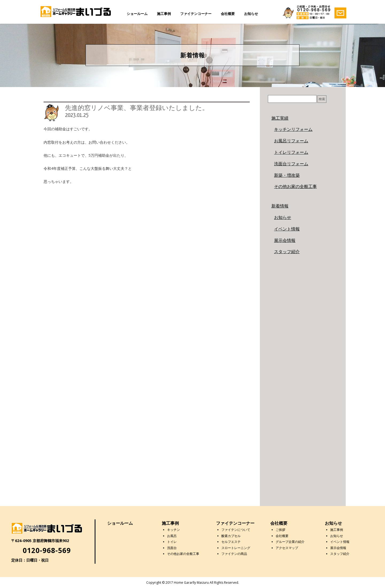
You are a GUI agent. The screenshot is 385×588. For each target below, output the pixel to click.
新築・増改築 (287, 175)
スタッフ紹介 (287, 252)
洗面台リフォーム (291, 164)
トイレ (172, 542)
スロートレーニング (236, 548)
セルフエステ (231, 542)
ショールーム (137, 14)
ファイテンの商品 (234, 554)
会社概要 (228, 14)
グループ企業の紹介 (290, 542)
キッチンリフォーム (293, 129)
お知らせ (251, 14)
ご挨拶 (280, 530)
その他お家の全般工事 (295, 186)
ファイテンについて (236, 530)
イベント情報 (287, 229)
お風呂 (172, 536)
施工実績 (280, 118)
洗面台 (172, 548)
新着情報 (280, 206)
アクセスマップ (287, 548)
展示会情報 (285, 240)
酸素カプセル (231, 536)
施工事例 (164, 14)
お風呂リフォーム (291, 141)
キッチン (174, 530)
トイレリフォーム (291, 152)
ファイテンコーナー (196, 14)
